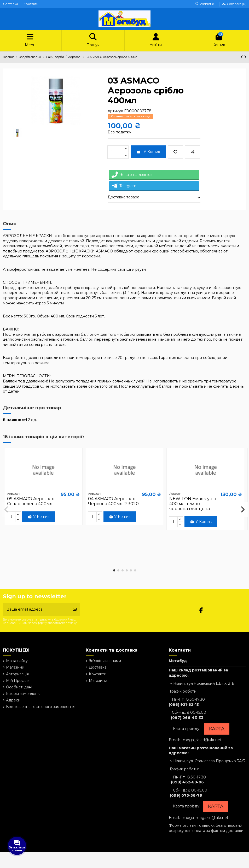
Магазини (15, 667)
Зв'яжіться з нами (105, 661)
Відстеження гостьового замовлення (41, 707)
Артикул (115, 111)
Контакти (31, 4)
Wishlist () (206, 4)
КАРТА (217, 729)
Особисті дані (19, 687)
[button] (114, 570)
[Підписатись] (75, 609)
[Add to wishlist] (175, 152)
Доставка (11, 4)
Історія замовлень (23, 694)
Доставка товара (154, 197)
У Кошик (148, 152)
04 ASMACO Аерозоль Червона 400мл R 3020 (113, 501)
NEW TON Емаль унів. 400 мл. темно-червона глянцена (193, 504)
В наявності (15, 420)
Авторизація (17, 674)
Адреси (13, 700)
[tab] (154, 197)
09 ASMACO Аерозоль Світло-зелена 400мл (31, 501)
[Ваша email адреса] (36, 609)
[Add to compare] (193, 152)
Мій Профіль (18, 681)
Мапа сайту (17, 661)
